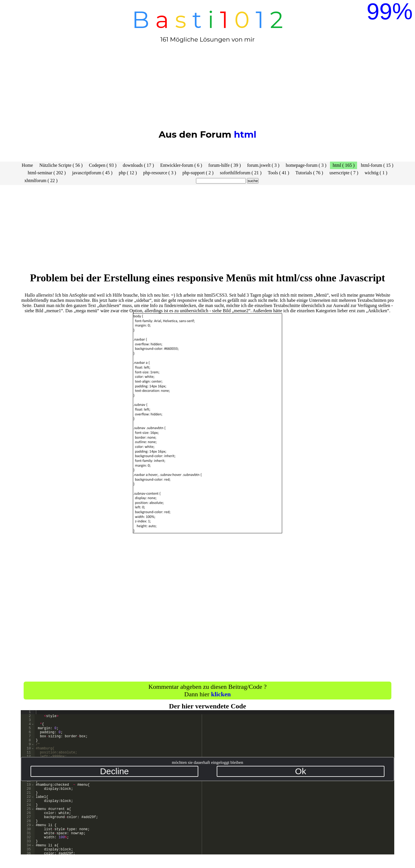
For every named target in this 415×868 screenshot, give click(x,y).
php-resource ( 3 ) (160, 173)
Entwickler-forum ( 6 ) (181, 165)
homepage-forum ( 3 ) (306, 165)
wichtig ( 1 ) (376, 173)
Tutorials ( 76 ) (309, 173)
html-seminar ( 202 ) (47, 173)
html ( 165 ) (344, 165)
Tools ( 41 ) (278, 173)
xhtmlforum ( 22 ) (41, 180)
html (245, 134)
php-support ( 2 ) (198, 173)
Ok (301, 771)
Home (27, 165)
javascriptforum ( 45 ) (92, 173)
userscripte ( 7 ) (344, 173)
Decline (114, 771)
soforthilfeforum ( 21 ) (241, 173)
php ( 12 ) (128, 173)
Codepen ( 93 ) (103, 165)
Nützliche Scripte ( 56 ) (61, 165)
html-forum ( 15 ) (377, 165)
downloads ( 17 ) (138, 165)
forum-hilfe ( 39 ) (225, 165)
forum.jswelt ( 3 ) (263, 165)
